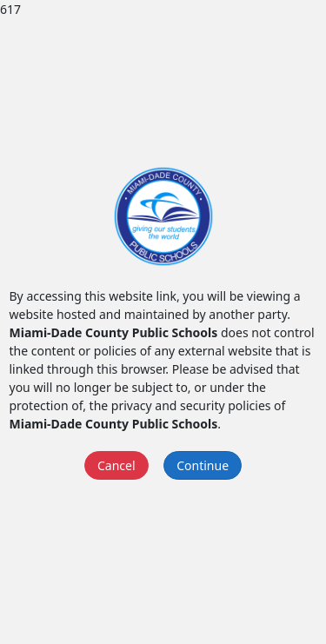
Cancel (116, 465)
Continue (203, 465)
